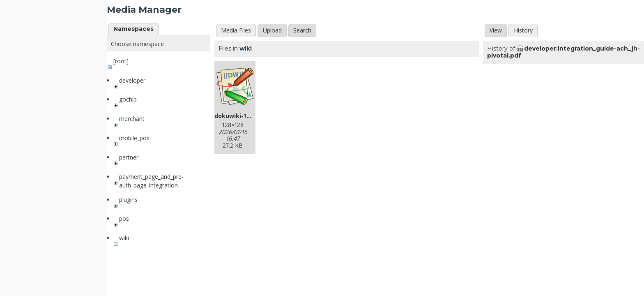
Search (302, 30)
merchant (132, 119)
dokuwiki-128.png (240, 116)
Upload (272, 30)
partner (129, 157)
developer (132, 80)
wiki (124, 238)
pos (124, 219)
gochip (128, 99)
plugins (128, 200)
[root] (121, 61)
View (496, 30)
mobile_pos (134, 138)
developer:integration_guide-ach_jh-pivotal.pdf (563, 52)
